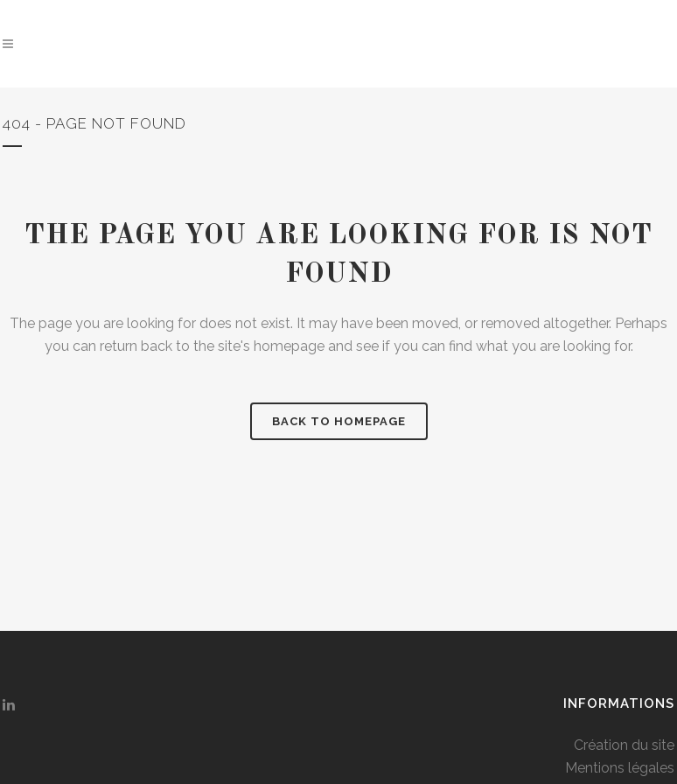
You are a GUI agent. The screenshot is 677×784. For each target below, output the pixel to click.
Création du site (624, 745)
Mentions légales (620, 768)
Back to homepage (339, 421)
